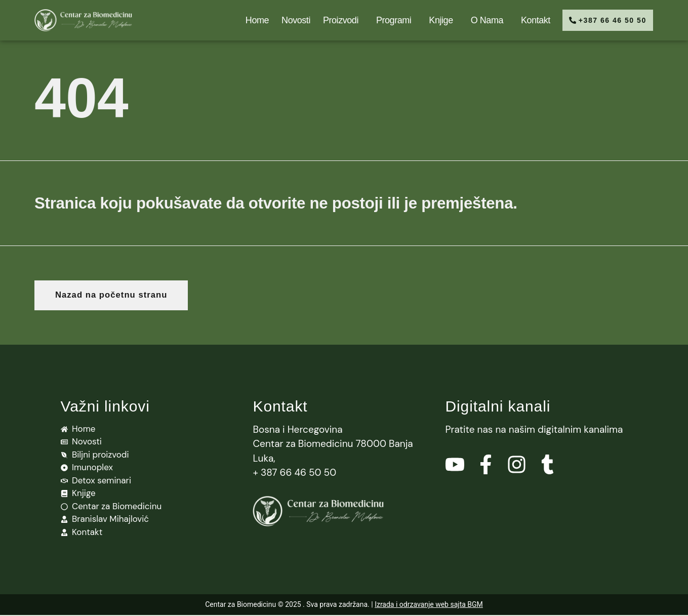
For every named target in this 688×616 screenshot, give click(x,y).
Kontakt (529, 20)
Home (251, 20)
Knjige (437, 20)
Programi (390, 20)
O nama (482, 20)
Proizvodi (337, 20)
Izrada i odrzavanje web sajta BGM (429, 605)
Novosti (289, 20)
